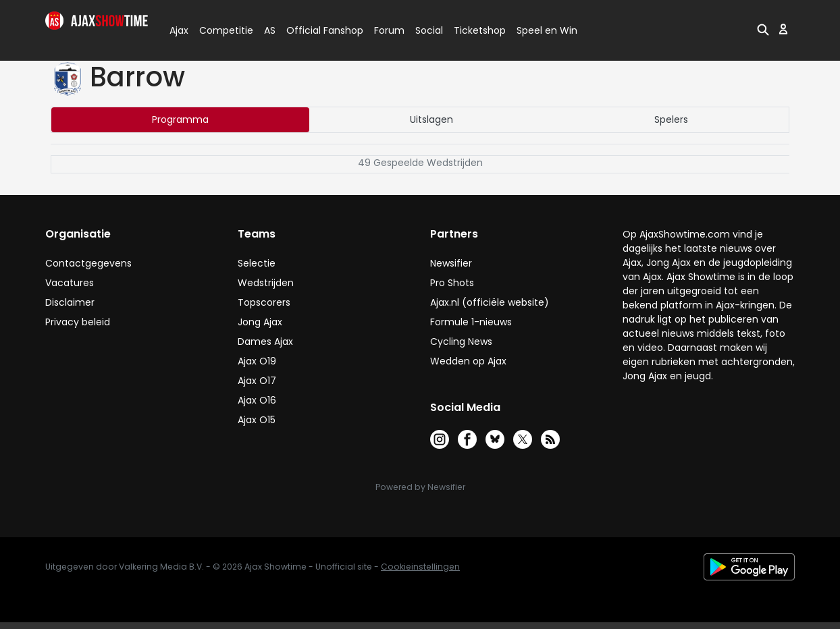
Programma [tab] (180, 119)
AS (270, 30)
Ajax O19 (257, 361)
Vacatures (70, 283)
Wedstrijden (266, 283)
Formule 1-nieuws (471, 322)
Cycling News (461, 341)
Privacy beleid (78, 322)
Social (427, 30)
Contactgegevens (88, 263)
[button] (763, 29)
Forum (389, 30)
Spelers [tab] (671, 119)
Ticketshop (480, 30)
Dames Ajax (265, 341)
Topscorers (264, 302)
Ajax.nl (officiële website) (490, 302)
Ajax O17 (257, 381)
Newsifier (451, 263)
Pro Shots (452, 283)
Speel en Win (547, 30)
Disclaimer (70, 302)
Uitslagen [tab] (431, 119)
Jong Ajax (260, 322)
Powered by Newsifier (420, 487)
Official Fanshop (317, 30)
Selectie (257, 263)
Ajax (178, 30)
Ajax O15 (257, 420)
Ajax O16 (257, 400)
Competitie (221, 30)
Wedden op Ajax (468, 361)
